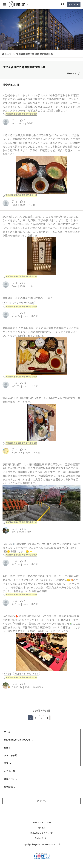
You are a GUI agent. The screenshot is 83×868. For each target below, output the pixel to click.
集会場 (7, 748)
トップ (8, 54)
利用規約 (42, 828)
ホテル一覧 (9, 771)
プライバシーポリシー (42, 822)
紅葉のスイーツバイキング (27, 674)
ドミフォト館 (11, 755)
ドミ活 (8, 674)
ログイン (74, 4)
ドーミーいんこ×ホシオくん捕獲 (19, 303)
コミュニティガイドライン (41, 833)
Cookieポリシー (41, 838)
